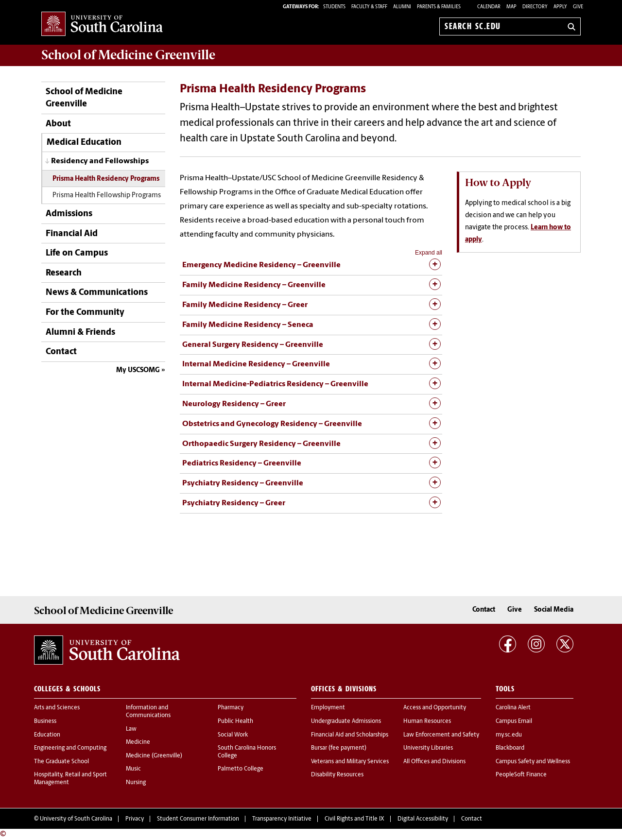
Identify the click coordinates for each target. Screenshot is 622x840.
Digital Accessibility (423, 819)
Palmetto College (241, 769)
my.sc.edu (509, 735)
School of (128, 55)
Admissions (69, 214)
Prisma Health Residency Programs (106, 179)
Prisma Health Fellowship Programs (107, 196)
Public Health (235, 721)
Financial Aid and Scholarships (350, 735)
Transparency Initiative (282, 819)
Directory (535, 7)
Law (131, 729)
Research (64, 273)
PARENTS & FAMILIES (439, 7)
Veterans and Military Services (350, 762)
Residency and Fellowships (100, 161)
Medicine (138, 742)
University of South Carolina (76, 819)
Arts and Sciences (57, 708)
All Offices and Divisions (434, 762)
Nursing (136, 783)
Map (511, 7)
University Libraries (428, 748)
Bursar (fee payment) (339, 748)
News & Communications (97, 293)
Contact (61, 352)
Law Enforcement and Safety (441, 735)
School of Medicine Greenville (84, 98)
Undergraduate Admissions (346, 721)
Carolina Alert (513, 708)
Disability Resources (337, 775)
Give (578, 7)
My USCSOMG (138, 370)
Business (45, 721)
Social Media (554, 610)
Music (133, 769)
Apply (560, 7)
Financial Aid (72, 234)
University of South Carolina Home (102, 25)
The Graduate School (61, 762)
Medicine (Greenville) (154, 756)
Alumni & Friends (80, 333)
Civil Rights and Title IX (354, 819)
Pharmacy (231, 708)
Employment (328, 708)
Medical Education (84, 143)
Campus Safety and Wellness (533, 762)
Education (47, 735)
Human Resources (427, 721)
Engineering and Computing (70, 748)
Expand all (429, 253)
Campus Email (514, 721)
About (58, 124)
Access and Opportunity (435, 708)
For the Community (85, 313)
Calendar (489, 7)
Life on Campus (77, 253)
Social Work (233, 735)
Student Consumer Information (198, 819)
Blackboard (510, 748)
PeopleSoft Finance (521, 775)
